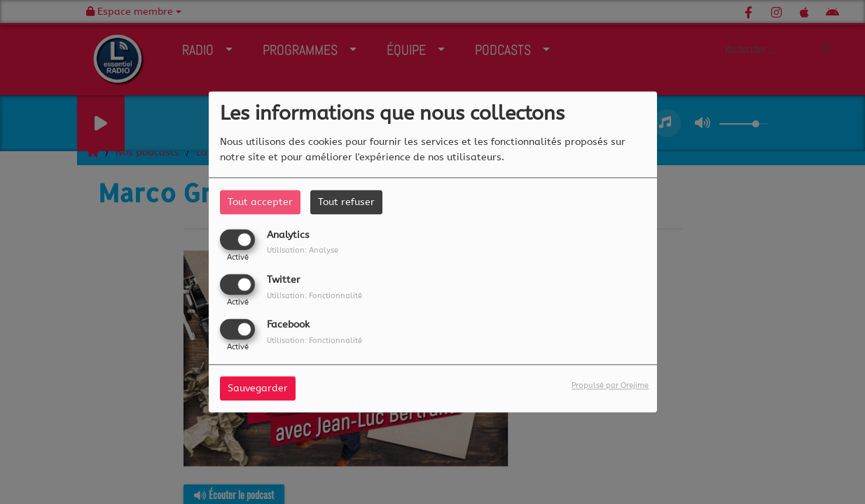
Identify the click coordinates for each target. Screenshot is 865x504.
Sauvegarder (258, 389)
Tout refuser (346, 202)
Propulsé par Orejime (610, 386)
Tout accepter (260, 202)
